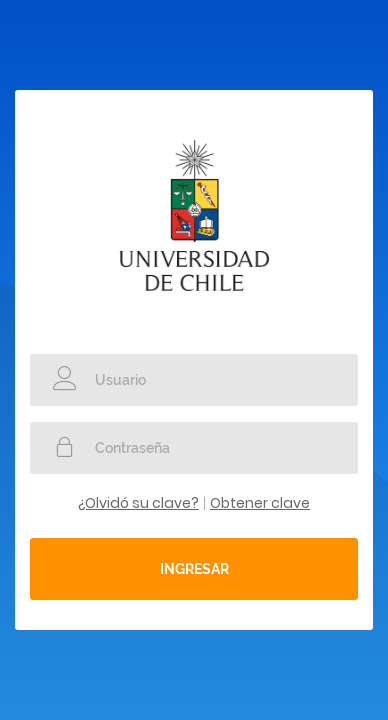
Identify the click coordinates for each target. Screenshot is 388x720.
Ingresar (194, 569)
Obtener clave (260, 503)
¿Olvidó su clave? (138, 503)
